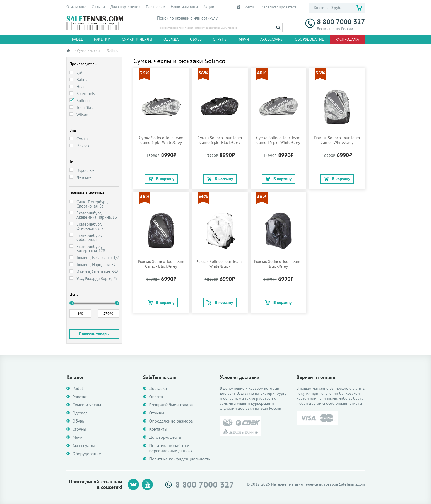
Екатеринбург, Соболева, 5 (89, 237)
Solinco (83, 101)
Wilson (82, 114)
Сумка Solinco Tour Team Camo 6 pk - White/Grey (161, 140)
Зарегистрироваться (279, 7)
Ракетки (102, 39)
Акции (209, 7)
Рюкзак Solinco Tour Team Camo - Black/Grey (161, 264)
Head (81, 87)
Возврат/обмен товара (171, 405)
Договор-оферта (165, 437)
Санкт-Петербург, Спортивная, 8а (92, 204)
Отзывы (98, 7)
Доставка (158, 388)
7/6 (79, 73)
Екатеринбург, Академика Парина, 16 (97, 215)
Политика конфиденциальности (180, 459)
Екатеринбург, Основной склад (91, 226)
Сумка (82, 139)
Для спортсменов (125, 7)
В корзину (161, 179)
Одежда (171, 39)
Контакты (158, 429)
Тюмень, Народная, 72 (96, 265)
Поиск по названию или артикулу (187, 18)
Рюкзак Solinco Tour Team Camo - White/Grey (337, 140)
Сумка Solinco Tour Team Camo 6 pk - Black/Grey (220, 140)
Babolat (83, 80)
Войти (246, 7)
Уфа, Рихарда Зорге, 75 (97, 278)
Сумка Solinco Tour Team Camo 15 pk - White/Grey (278, 140)
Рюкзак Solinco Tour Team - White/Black (220, 264)
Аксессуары (272, 39)
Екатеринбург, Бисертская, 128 (91, 249)
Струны (220, 39)
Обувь (196, 39)
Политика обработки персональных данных (171, 448)
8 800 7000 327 (335, 22)
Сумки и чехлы (137, 39)
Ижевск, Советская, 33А (97, 272)
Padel (77, 39)
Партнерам (156, 7)
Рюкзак (83, 146)
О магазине (76, 7)
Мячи (244, 39)
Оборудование (310, 39)
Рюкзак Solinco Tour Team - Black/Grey (278, 264)
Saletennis (86, 94)
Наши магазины (184, 7)
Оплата (156, 397)
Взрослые (86, 170)
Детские (84, 177)
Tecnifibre (85, 108)
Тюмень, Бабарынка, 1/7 (98, 258)
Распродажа (347, 39)
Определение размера (171, 421)
